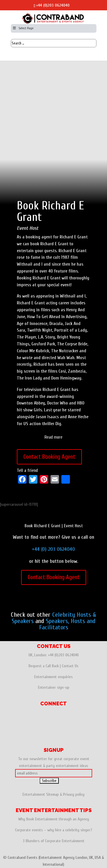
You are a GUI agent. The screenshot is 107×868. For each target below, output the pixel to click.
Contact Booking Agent (49, 457)
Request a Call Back (44, 666)
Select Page (23, 28)
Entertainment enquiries (53, 677)
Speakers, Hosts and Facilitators (67, 624)
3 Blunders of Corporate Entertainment (54, 841)
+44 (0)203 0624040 (53, 5)
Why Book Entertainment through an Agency (54, 819)
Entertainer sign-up (54, 687)
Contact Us (70, 666)
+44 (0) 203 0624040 (53, 549)
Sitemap (53, 794)
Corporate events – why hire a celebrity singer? (54, 830)
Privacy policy (74, 794)
